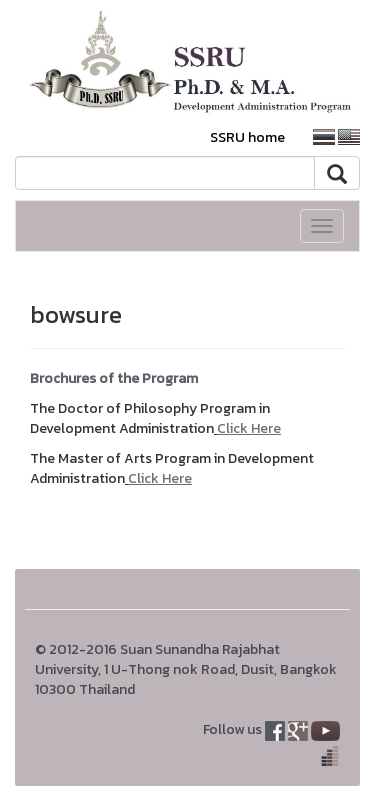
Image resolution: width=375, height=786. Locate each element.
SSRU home (247, 137)
